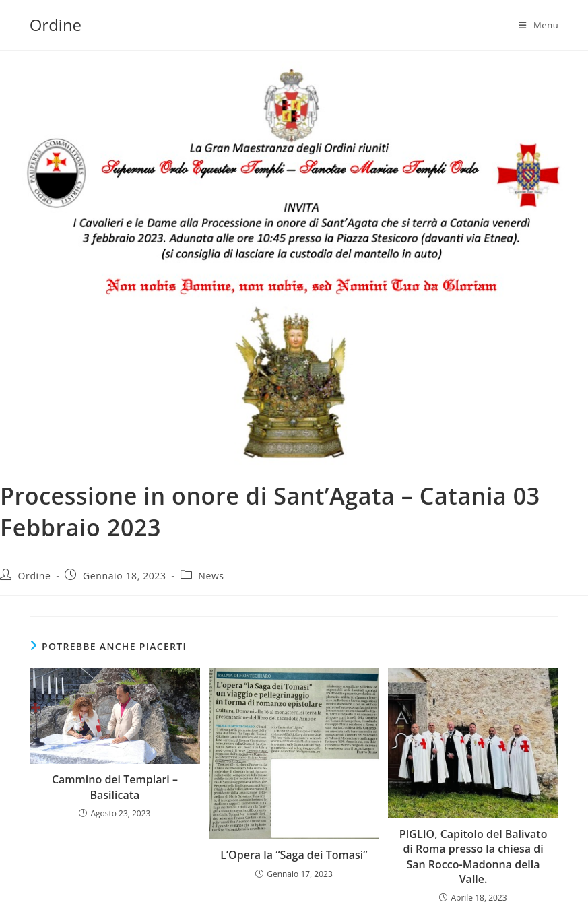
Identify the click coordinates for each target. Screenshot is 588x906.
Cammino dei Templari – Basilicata (115, 787)
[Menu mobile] (538, 25)
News (211, 576)
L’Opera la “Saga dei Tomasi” (294, 855)
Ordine (56, 25)
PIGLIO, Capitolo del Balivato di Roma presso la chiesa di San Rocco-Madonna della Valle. (473, 856)
